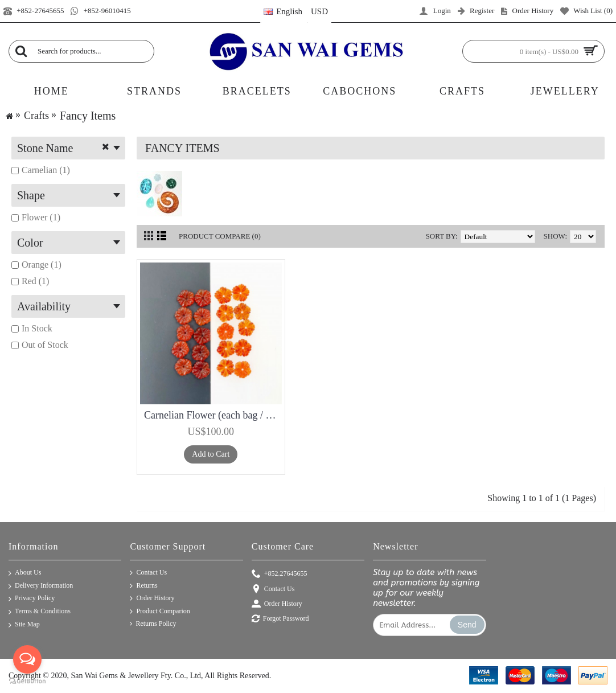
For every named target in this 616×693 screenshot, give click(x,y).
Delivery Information (41, 586)
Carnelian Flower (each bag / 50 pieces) (213, 415)
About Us (25, 573)
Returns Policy (153, 624)
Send (467, 625)
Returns (143, 586)
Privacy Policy (32, 599)
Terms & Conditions (40, 612)
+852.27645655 (280, 574)
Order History (152, 598)
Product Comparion (160, 612)
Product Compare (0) (220, 236)
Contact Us (148, 573)
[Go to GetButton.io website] (27, 681)
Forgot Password (280, 619)
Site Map (24, 625)
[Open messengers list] (27, 659)
